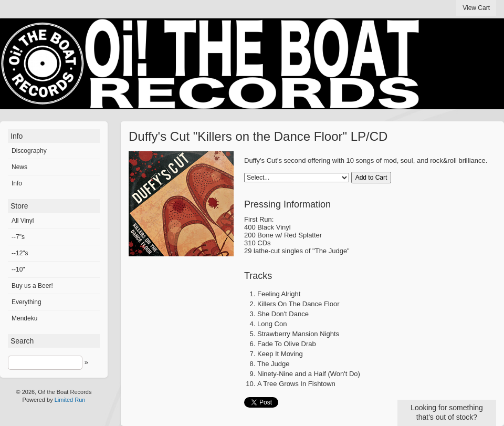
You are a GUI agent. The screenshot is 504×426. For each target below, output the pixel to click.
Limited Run (70, 400)
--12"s (20, 253)
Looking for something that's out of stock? (447, 412)
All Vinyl (23, 221)
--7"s (18, 237)
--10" (18, 269)
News (19, 167)
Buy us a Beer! (32, 286)
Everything (27, 302)
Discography (29, 151)
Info (17, 183)
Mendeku (24, 318)
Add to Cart (371, 178)
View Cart (476, 8)
